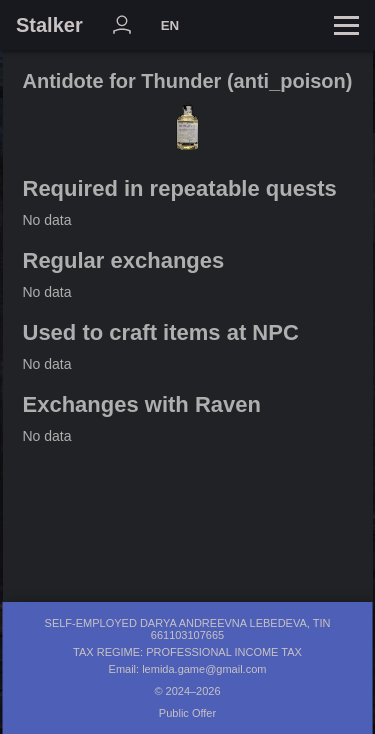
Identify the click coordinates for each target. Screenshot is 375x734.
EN (170, 25)
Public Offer (187, 713)
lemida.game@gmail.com (204, 669)
